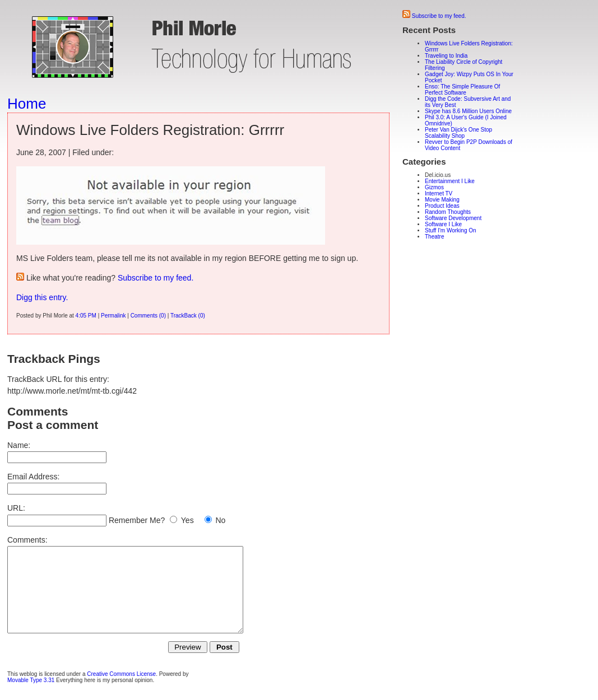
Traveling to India (446, 56)
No (220, 520)
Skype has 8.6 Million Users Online (468, 111)
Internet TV (439, 193)
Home (27, 104)
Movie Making (442, 200)
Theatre (434, 237)
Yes (187, 520)
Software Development (453, 218)
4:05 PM (86, 316)
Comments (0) (148, 316)
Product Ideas (442, 206)
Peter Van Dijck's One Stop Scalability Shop (458, 133)
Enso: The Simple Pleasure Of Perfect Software (462, 90)
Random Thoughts (448, 212)
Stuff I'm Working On (451, 230)
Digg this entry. (42, 297)
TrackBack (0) (188, 316)
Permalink (113, 316)
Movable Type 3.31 (31, 697)
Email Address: (33, 477)
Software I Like (443, 224)
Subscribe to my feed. (156, 278)
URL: (16, 508)
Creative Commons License (121, 691)
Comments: (27, 540)
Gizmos (434, 187)
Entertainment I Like (450, 181)
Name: (19, 445)
